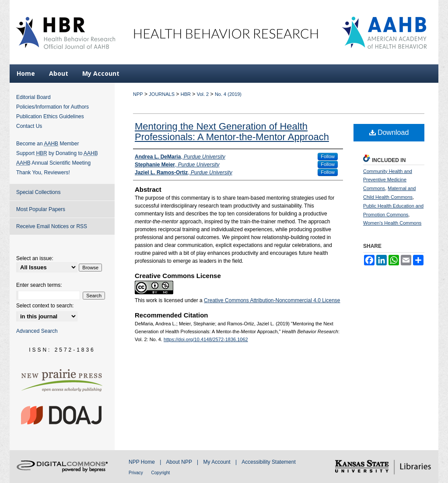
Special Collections (38, 192)
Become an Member (47, 144)
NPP (138, 94)
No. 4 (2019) (228, 94)
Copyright (161, 473)
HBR (186, 94)
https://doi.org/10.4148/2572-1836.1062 (206, 339)
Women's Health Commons (392, 223)
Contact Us (29, 126)
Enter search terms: (39, 285)
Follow (328, 156)
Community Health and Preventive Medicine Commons (388, 180)
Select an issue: (35, 258)
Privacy (136, 473)
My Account (218, 462)
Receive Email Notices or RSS (52, 226)
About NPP (180, 462)
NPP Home (142, 462)
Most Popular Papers (41, 209)
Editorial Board (33, 97)
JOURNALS (162, 94)
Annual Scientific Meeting (53, 163)
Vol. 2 (203, 94)
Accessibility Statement (268, 462)
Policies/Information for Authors (52, 107)
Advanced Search (37, 331)
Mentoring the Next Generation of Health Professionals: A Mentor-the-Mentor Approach (232, 132)
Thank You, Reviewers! (43, 173)
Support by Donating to (57, 153)
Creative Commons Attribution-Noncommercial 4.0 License (272, 300)
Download (389, 132)
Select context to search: (45, 306)
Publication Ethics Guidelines (50, 116)
